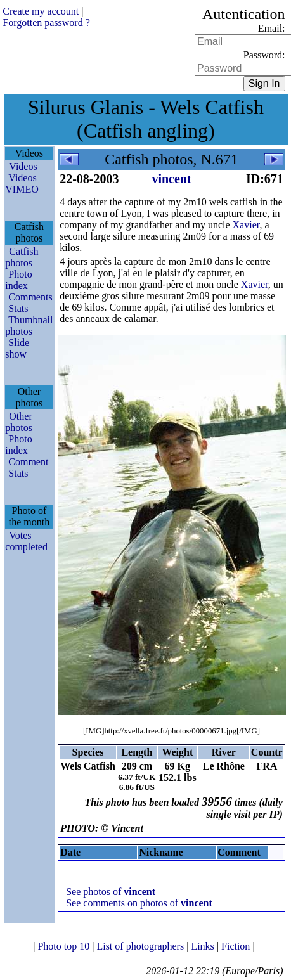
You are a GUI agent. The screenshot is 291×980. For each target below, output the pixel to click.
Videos (23, 166)
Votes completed (26, 541)
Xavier (246, 225)
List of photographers (141, 946)
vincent (171, 179)
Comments (30, 297)
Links (204, 946)
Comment (28, 462)
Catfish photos (22, 257)
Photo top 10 (65, 946)
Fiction (237, 946)
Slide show (17, 348)
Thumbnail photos (29, 326)
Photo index (18, 280)
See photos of (111, 892)
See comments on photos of (139, 903)
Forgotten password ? (46, 23)
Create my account (41, 11)
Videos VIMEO (22, 184)
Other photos (19, 422)
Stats (18, 308)
